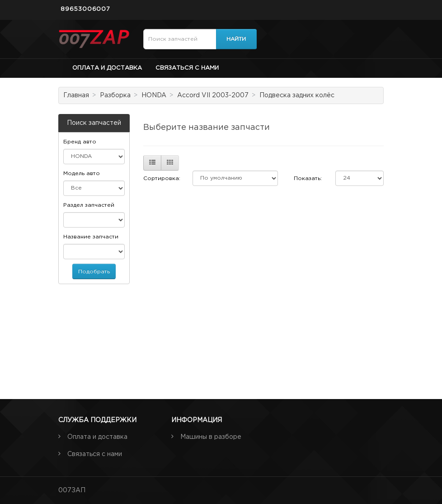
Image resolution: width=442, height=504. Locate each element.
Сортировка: (162, 178)
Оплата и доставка (107, 68)
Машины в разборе (211, 437)
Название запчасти (91, 237)
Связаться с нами (187, 68)
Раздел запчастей (89, 205)
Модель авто (82, 174)
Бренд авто (80, 142)
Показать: (308, 178)
